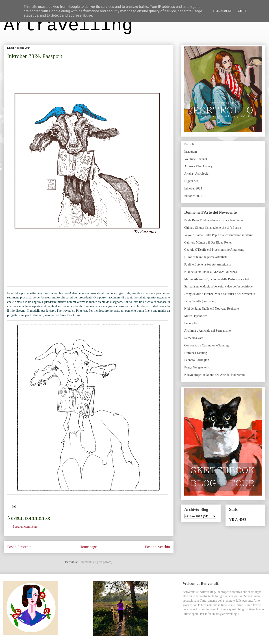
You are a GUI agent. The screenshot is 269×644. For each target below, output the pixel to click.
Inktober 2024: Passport (35, 57)
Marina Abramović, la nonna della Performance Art (217, 279)
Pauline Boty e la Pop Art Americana (207, 264)
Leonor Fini (192, 323)
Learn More (222, 11)
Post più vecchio (157, 547)
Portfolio (190, 144)
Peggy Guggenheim (197, 367)
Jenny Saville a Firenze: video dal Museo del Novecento (220, 294)
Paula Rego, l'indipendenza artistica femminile (214, 220)
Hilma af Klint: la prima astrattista (206, 257)
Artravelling (68, 25)
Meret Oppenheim (196, 316)
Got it (241, 11)
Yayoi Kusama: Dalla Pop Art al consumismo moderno (219, 235)
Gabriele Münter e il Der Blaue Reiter (208, 243)
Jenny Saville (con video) (200, 301)
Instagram (191, 152)
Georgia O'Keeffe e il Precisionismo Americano (214, 250)
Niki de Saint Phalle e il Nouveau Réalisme (212, 309)
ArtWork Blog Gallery (198, 166)
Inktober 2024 (193, 188)
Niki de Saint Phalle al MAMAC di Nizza (210, 272)
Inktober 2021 (193, 196)
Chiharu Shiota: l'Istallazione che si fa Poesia (213, 228)
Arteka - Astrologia (196, 174)
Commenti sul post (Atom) (95, 562)
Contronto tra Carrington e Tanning (206, 345)
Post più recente (19, 547)
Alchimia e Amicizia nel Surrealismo (208, 331)
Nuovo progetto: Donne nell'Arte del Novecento (215, 375)
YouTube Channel (196, 159)
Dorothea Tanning (196, 353)
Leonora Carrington (197, 360)
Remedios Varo (194, 338)
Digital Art (191, 181)
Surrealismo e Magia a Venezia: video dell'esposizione (218, 286)
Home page (88, 547)
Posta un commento (25, 527)
